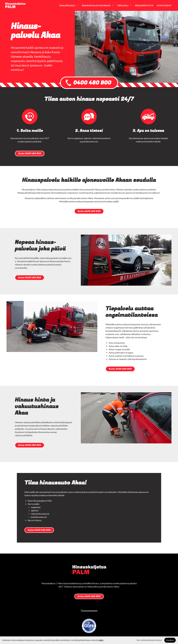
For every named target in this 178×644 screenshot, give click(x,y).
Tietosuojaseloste (89, 610)
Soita (30, 153)
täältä (101, 640)
